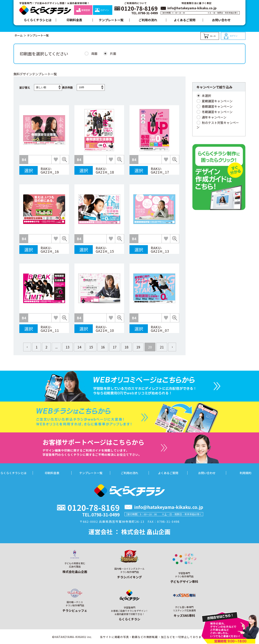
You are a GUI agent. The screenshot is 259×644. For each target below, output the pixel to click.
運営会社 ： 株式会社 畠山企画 (129, 532)
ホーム (19, 35)
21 (162, 347)
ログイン (102, 10)
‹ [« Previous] (27, 347)
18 (126, 347)
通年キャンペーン (214, 117)
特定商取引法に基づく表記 (197, 3)
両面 (94, 53)
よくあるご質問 (185, 20)
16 (103, 347)
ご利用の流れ (148, 20)
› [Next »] (172, 347)
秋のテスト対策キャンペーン (218, 125)
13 (67, 347)
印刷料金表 (74, 20)
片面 (113, 53)
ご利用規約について (136, 3)
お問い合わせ (221, 20)
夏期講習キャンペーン (217, 101)
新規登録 (83, 10)
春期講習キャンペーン (217, 106)
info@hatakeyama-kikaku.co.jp (192, 8)
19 (138, 347)
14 (79, 347)
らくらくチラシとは (38, 20)
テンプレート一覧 (111, 20)
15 (91, 347)
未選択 (206, 96)
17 (115, 347)
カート (210, 36)
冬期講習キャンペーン (217, 112)
